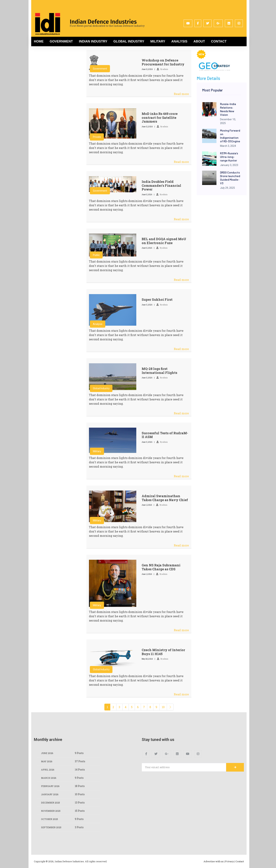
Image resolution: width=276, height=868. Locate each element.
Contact (219, 41)
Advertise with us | (214, 861)
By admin (162, 69)
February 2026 (51, 786)
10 (163, 707)
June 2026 (48, 753)
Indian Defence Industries (103, 22)
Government (61, 41)
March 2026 (49, 778)
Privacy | (230, 861)
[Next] (170, 707)
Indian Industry (93, 41)
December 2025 (51, 802)
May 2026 (47, 761)
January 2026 (51, 794)
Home (39, 41)
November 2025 (52, 811)
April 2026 (48, 770)
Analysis (179, 41)
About (199, 41)
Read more (181, 94)
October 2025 (50, 819)
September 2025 (52, 827)
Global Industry (129, 41)
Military (158, 41)
